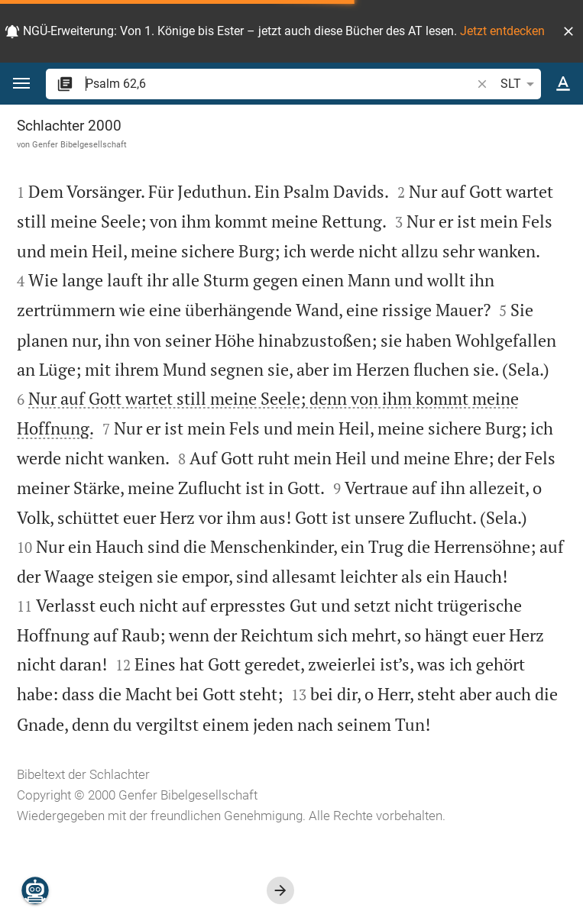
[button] (568, 31)
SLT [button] (520, 84)
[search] (280, 84)
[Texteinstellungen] (563, 84)
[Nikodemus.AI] (35, 890)
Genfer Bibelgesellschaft (79, 144)
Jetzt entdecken (502, 31)
